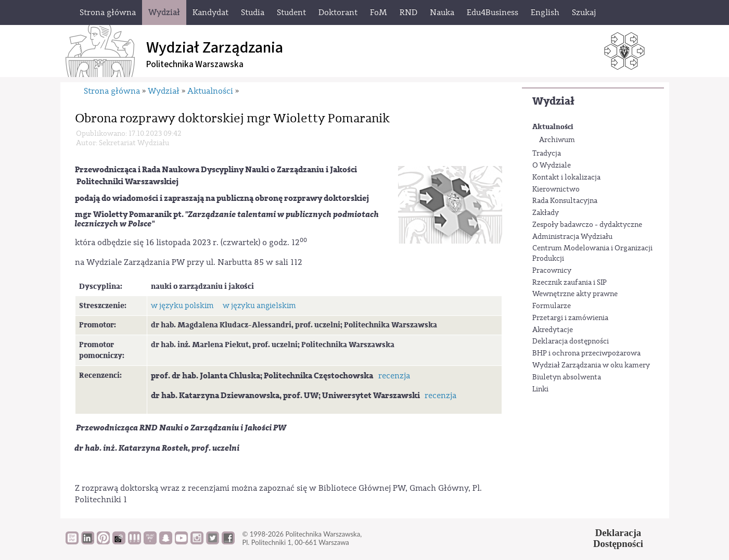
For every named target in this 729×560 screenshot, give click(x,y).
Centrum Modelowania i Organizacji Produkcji (592, 253)
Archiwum (557, 140)
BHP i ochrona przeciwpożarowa (586, 353)
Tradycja (547, 154)
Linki (540, 389)
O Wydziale (552, 166)
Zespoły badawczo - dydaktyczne (587, 225)
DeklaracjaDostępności (618, 538)
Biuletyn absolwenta (567, 377)
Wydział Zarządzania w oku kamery (591, 365)
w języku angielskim (259, 306)
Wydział (553, 101)
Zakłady (546, 213)
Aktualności (553, 127)
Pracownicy (552, 271)
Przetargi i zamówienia (570, 318)
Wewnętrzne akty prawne (575, 294)
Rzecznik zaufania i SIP (570, 283)
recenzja (394, 376)
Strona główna (112, 91)
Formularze (552, 306)
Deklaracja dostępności (571, 341)
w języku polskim (182, 306)
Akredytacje (553, 330)
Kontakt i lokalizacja (566, 177)
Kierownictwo (556, 189)
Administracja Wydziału (572, 237)
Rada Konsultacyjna (565, 201)
